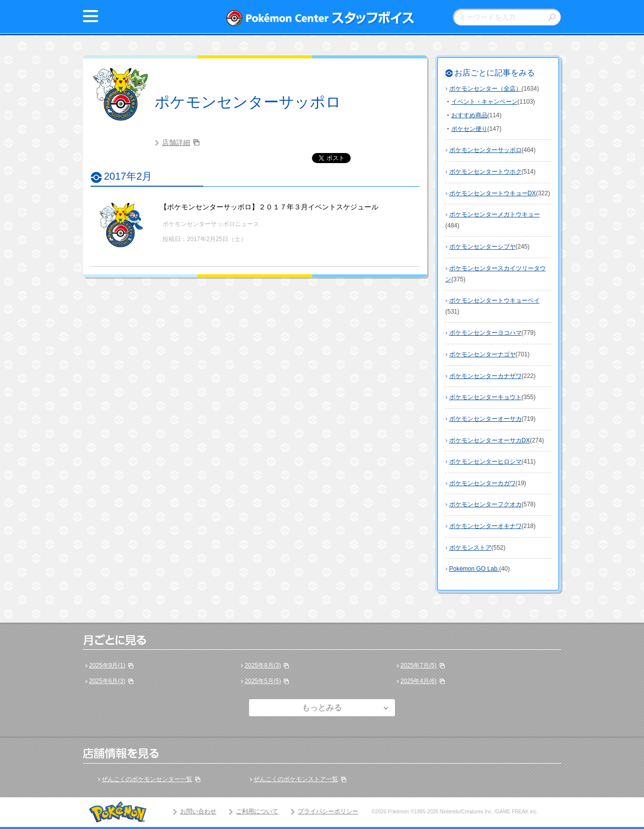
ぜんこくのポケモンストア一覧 (296, 779)
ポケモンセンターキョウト (486, 397)
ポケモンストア (470, 548)
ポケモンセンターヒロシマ (486, 462)
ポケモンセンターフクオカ (486, 504)
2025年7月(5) (419, 665)
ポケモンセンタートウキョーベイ (495, 300)
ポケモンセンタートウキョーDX (493, 193)
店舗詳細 (176, 142)
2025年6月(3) (107, 681)
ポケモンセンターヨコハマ (486, 333)
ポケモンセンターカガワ (482, 483)
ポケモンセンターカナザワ (486, 376)
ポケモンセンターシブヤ (482, 247)
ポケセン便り (469, 129)
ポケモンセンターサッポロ (248, 102)
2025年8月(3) (263, 665)
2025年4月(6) (419, 681)
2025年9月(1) (107, 665)
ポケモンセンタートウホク (486, 172)
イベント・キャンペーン (485, 102)
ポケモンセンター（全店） (486, 89)
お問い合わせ (198, 811)
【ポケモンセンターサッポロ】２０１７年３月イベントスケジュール (269, 207)
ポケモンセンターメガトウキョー (495, 214)
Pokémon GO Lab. (474, 569)
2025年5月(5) (263, 681)
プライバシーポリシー (328, 811)
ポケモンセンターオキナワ (486, 526)
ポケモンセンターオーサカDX (490, 440)
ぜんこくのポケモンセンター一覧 (147, 779)
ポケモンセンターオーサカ (486, 419)
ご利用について (257, 811)
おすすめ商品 (469, 115)
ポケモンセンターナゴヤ (482, 354)
